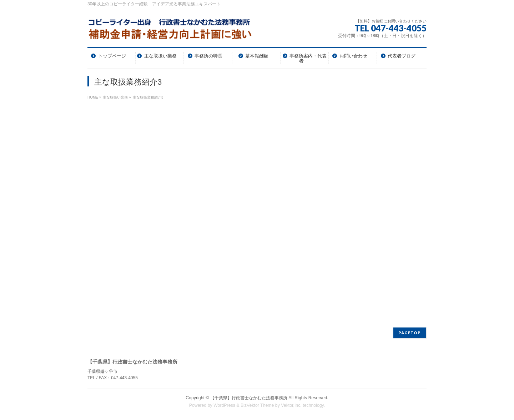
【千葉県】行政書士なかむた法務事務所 (249, 398)
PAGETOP (410, 333)
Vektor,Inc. (291, 405)
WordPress (224, 405)
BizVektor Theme (257, 405)
